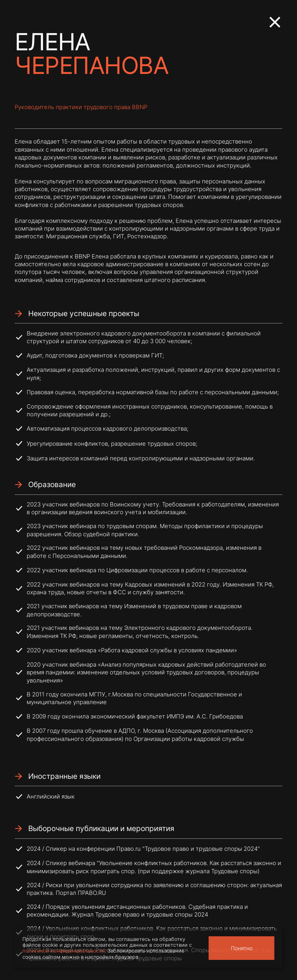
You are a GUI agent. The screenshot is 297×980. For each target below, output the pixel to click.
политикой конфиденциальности (64, 951)
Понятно (242, 948)
